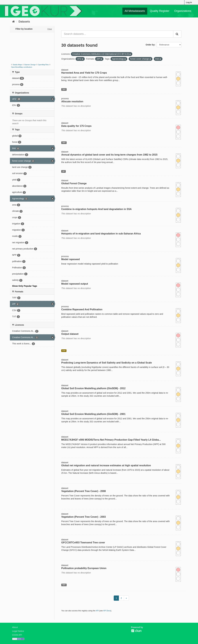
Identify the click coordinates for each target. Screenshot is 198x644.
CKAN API (17, 635)
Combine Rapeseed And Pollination (82, 309)
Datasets (24, 22)
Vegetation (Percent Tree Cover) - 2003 (84, 517)
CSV (64, 351)
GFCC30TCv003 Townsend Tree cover (83, 543)
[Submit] (177, 34)
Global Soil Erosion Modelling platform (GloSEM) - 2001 (93, 414)
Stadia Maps (17, 65)
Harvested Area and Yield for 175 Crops (84, 73)
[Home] (13, 22)
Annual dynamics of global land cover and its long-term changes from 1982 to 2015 (109, 155)
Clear (50, 29)
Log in (189, 2)
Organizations (183, 11)
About (15, 627)
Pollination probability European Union (84, 568)
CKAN (136, 631)
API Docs (107, 611)
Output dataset (70, 334)
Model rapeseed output (75, 284)
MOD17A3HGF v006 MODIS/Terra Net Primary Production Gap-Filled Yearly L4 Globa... (111, 440)
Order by (150, 45)
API (97, 611)
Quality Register (160, 11)
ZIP (63, 171)
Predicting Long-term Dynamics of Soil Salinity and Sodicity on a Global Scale (107, 363)
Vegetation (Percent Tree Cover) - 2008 (84, 491)
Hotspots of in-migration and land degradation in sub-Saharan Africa (101, 234)
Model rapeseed (70, 259)
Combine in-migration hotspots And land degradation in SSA (96, 209)
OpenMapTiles (43, 65)
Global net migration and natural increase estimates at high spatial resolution (106, 465)
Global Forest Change (74, 183)
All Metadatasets (135, 11)
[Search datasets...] (117, 34)
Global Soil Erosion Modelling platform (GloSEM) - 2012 (93, 388)
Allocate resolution (72, 101)
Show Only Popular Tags (25, 286)
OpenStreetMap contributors (22, 67)
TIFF (64, 89)
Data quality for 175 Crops (76, 126)
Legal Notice (18, 631)
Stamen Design (30, 65)
